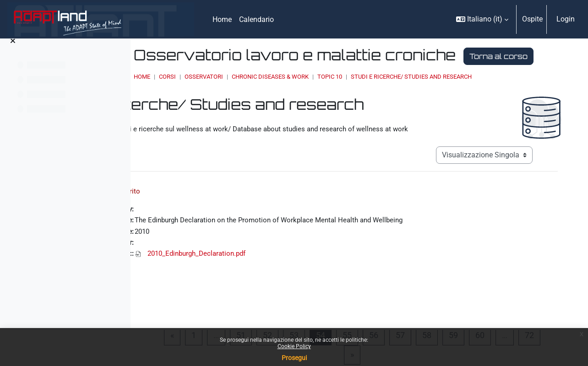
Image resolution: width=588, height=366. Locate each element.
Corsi (252, 94)
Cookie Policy (294, 346)
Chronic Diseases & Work (355, 94)
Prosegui (294, 358)
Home (227, 94)
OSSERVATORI (289, 94)
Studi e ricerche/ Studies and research (496, 94)
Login (566, 19)
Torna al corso (257, 74)
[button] (482, 19)
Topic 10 (414, 94)
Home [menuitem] (222, 19)
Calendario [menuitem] (256, 19)
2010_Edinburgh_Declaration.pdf (290, 276)
